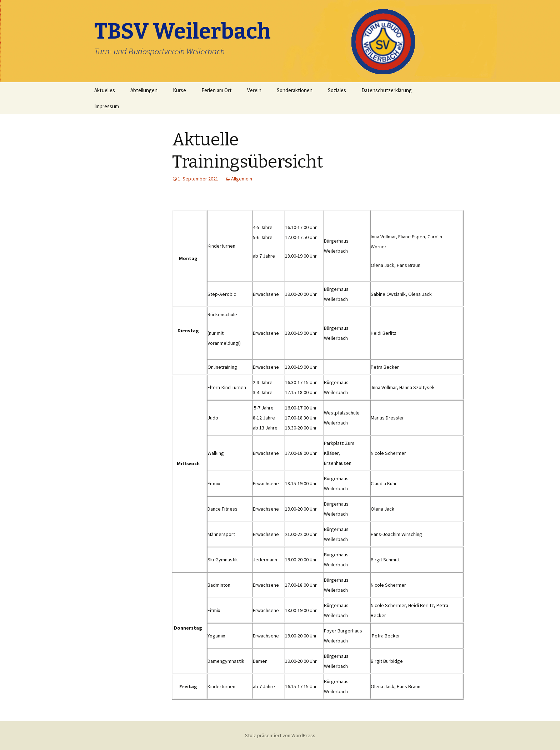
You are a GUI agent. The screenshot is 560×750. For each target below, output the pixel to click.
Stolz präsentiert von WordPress (280, 735)
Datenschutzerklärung (387, 90)
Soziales (337, 90)
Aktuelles (105, 90)
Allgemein (242, 179)
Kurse (179, 90)
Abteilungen (144, 90)
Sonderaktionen (295, 90)
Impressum (107, 106)
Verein (254, 90)
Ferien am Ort (217, 90)
